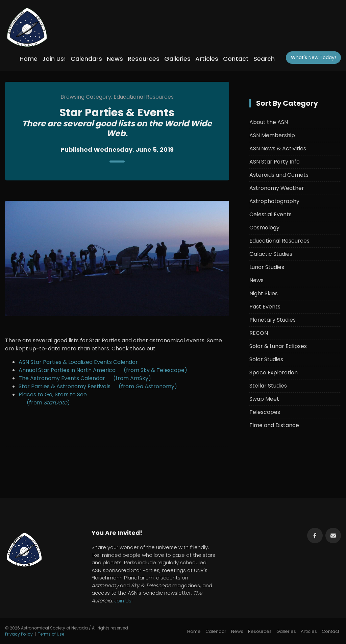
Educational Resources (279, 241)
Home (29, 59)
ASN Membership (272, 135)
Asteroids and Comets (279, 175)
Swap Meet (264, 399)
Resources (144, 59)
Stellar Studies (268, 386)
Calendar (216, 631)
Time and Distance (274, 425)
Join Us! (54, 59)
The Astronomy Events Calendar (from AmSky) (85, 378)
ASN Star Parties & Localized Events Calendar (78, 362)
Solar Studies (266, 359)
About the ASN (269, 122)
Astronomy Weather (277, 188)
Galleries (177, 59)
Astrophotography (274, 201)
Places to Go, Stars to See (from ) (53, 399)
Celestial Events (270, 214)
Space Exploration (274, 373)
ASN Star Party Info (275, 162)
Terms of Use (51, 634)
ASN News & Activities (278, 148)
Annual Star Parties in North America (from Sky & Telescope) (103, 370)
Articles (207, 59)
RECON (259, 333)
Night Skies (264, 293)
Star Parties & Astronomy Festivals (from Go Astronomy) (98, 386)
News (115, 59)
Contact (236, 59)
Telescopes (265, 412)
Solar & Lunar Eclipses (278, 346)
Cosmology (264, 228)
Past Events (265, 307)
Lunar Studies (267, 267)
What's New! (313, 57)
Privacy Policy (19, 634)
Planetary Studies (273, 320)
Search (264, 59)
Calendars (86, 59)
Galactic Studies (271, 254)
